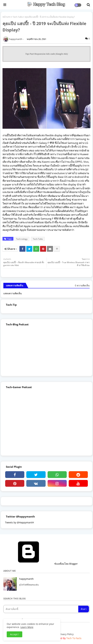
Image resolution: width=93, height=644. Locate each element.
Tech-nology (22, 239)
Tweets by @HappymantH (19, 522)
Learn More (27, 627)
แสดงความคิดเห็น (13, 293)
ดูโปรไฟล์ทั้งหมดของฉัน (29, 585)
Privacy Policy (66, 634)
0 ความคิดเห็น (82, 285)
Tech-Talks (18, 17)
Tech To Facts (74, 638)
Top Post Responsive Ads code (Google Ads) (47, 54)
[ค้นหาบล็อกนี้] (41, 609)
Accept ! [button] (14, 634)
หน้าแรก (7, 17)
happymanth (26, 579)
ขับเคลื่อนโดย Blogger (41, 564)
